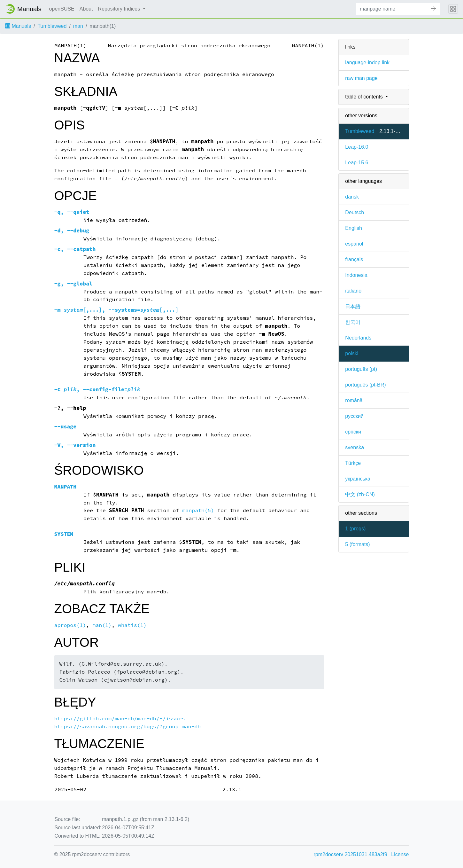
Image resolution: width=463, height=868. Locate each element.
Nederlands (358, 338)
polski (352, 353)
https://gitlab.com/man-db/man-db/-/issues (120, 719)
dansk (352, 197)
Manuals (18, 26)
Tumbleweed (52, 26)
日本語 (353, 306)
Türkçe (353, 463)
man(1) (102, 625)
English (353, 228)
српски (353, 432)
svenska (355, 447)
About (86, 9)
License (400, 854)
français (354, 259)
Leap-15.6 (357, 163)
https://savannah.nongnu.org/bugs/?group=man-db (128, 727)
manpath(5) (198, 510)
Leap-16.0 (357, 147)
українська (358, 479)
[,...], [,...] (116, 310)
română (354, 400)
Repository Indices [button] (120, 9)
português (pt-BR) (365, 385)
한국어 (353, 322)
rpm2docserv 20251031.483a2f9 (351, 854)
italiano (353, 291)
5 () (357, 544)
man (78, 26)
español (354, 244)
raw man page (361, 78)
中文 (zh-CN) (360, 494)
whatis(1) (132, 625)
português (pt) (361, 369)
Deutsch (355, 212)
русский (354, 416)
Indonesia (356, 275)
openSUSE (62, 9)
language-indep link (367, 63)
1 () (355, 529)
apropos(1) (70, 625)
